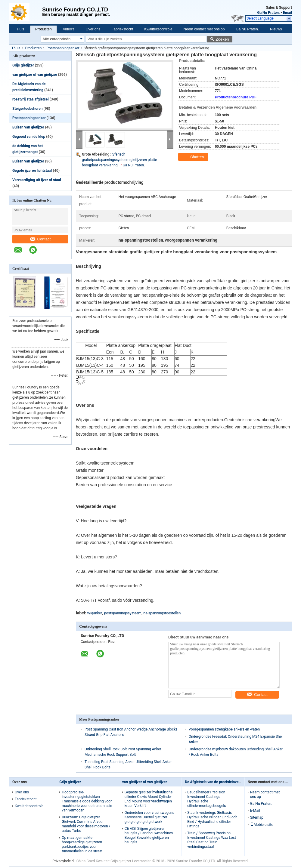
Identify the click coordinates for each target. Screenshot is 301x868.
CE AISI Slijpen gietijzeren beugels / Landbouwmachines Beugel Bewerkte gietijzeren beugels (149, 835)
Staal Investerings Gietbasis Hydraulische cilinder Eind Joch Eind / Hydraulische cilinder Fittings (212, 819)
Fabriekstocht (122, 29)
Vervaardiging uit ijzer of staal (37, 180)
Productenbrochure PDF (236, 97)
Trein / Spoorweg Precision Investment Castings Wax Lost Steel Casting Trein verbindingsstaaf (212, 840)
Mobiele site (262, 825)
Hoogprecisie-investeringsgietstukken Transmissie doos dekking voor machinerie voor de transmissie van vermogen (87, 801)
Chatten (194, 157)
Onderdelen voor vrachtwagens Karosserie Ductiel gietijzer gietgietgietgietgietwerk (149, 817)
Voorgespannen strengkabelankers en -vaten (224, 729)
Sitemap (257, 817)
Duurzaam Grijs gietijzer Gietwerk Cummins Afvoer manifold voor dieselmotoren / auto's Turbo (86, 824)
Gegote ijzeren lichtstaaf (32, 171)
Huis (20, 29)
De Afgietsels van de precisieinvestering (217, 782)
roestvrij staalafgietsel (31, 99)
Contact (40, 239)
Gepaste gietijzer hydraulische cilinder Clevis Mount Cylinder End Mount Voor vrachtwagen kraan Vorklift (149, 799)
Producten (43, 29)
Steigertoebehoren (28, 109)
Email (287, 13)
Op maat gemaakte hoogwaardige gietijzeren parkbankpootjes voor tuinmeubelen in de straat (82, 844)
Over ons (93, 29)
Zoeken (222, 39)
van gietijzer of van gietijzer (35, 75)
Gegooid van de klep (29, 137)
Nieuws (276, 29)
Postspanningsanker (63, 48)
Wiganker (95, 613)
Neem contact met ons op (204, 29)
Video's (69, 29)
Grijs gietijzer (23, 65)
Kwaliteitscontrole (158, 29)
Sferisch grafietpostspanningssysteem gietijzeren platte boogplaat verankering (119, 160)
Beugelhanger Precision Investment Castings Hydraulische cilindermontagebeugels (206, 799)
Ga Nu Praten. (269, 13)
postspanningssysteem (123, 613)
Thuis (16, 48)
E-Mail (255, 811)
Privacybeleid (63, 861)
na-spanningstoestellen (162, 613)
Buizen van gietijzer (28, 127)
